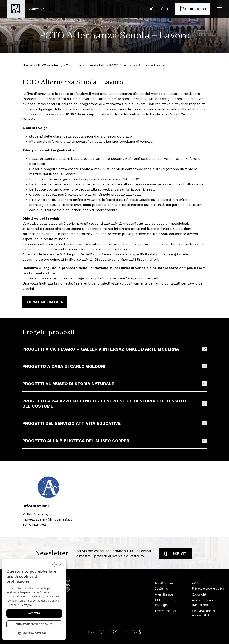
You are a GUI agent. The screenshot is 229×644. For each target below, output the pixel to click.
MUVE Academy (49, 65)
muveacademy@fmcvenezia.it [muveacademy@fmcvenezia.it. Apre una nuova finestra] (47, 519)
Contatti (198, 583)
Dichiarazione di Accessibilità (204, 613)
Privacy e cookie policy (208, 588)
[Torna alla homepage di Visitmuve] (25, 9)
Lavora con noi (165, 611)
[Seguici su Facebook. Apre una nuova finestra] (102, 631)
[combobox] (54, 565)
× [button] (60, 564)
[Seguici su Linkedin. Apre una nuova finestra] (113, 631)
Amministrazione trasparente (204, 602)
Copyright (199, 594)
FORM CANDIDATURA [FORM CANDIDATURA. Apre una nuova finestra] (45, 302)
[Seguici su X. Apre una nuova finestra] (125, 631)
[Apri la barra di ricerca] (152, 9)
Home (27, 65)
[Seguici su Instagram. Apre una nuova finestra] (91, 631)
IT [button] (167, 9)
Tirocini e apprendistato (86, 65)
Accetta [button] (34, 613)
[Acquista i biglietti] (193, 9)
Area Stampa (164, 594)
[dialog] (34, 599)
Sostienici (162, 588)
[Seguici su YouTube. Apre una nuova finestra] (137, 631)
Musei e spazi (165, 583)
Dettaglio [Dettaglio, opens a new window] (26, 605)
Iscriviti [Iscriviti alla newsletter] (176, 553)
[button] (220, 9)
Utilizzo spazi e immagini (165, 602)
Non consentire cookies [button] (34, 624)
